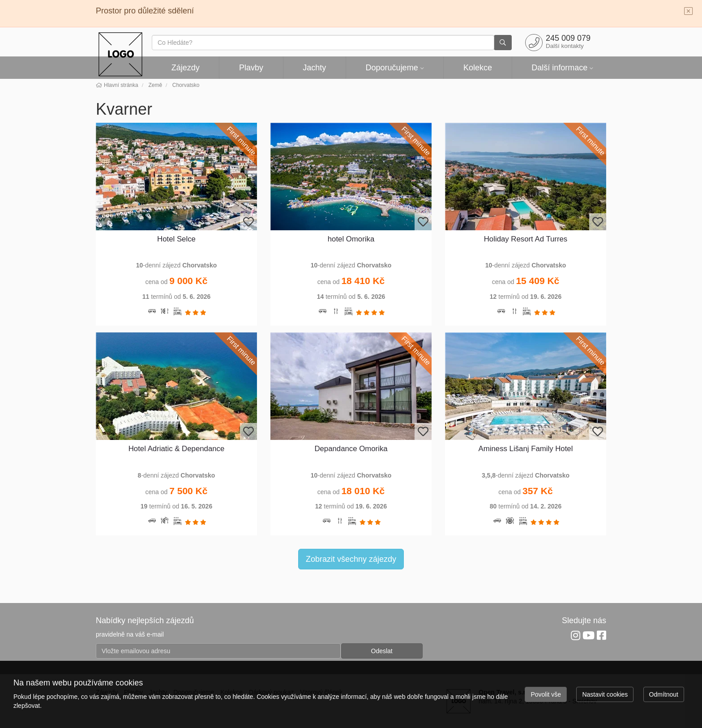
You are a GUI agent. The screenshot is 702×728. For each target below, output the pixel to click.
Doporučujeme (392, 68)
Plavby (251, 68)
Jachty (314, 68)
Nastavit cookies (605, 694)
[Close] (689, 12)
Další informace (559, 68)
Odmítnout (664, 694)
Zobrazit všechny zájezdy (351, 559)
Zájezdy (186, 68)
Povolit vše (546, 694)
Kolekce (478, 68)
